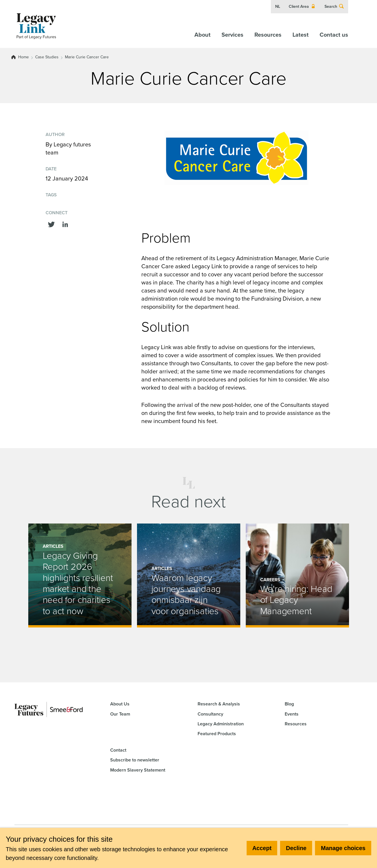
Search (334, 7)
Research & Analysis (219, 704)
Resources (268, 35)
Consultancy (210, 714)
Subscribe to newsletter (135, 760)
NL (278, 7)
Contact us (334, 35)
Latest (301, 35)
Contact (118, 750)
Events (292, 714)
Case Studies (47, 57)
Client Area (302, 7)
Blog (289, 704)
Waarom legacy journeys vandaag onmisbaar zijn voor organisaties (186, 595)
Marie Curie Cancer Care (87, 57)
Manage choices (343, 848)
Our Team (120, 714)
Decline (296, 848)
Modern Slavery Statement (138, 770)
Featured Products (217, 734)
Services (232, 35)
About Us (120, 704)
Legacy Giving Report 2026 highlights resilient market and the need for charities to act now (78, 583)
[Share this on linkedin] (65, 224)
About (202, 35)
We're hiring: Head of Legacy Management (296, 600)
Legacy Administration (221, 724)
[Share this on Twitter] (51, 224)
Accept (262, 848)
